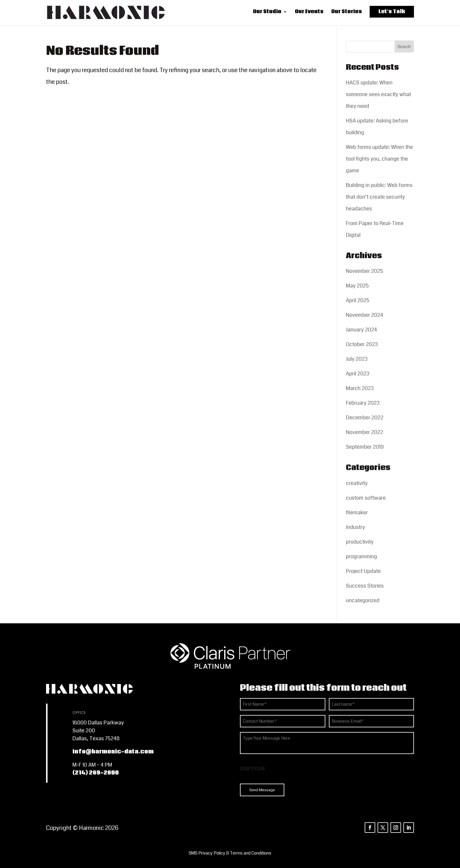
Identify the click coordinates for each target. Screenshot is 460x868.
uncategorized (363, 600)
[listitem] (230, 853)
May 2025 (357, 286)
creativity (357, 483)
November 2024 (365, 315)
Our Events (309, 13)
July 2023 (357, 359)
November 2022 (365, 432)
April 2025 (358, 300)
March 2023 (360, 388)
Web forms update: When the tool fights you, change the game (379, 159)
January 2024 (361, 330)
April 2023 (358, 374)
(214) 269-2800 (96, 773)
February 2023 (363, 403)
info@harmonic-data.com (113, 752)
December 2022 (365, 418)
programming (361, 556)
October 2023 (362, 344)
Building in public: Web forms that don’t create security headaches (379, 197)
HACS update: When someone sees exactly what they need (378, 94)
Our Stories (347, 13)
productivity (360, 542)
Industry (355, 527)
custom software (366, 498)
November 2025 (365, 271)
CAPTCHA (252, 769)
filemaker (357, 513)
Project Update (363, 571)
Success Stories (365, 586)
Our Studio (267, 13)
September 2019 (365, 447)
